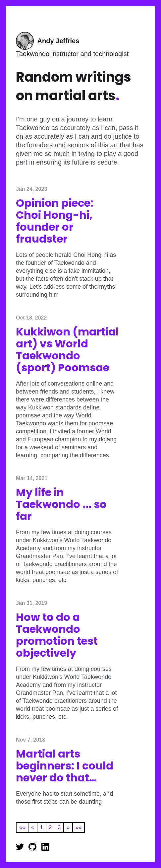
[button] (22, 828)
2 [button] (51, 827)
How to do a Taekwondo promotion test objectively (57, 635)
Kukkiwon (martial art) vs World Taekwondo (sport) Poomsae (67, 350)
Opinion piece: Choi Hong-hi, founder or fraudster (55, 221)
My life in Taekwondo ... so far (61, 504)
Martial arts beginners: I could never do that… (65, 766)
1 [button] (42, 827)
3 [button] (59, 827)
